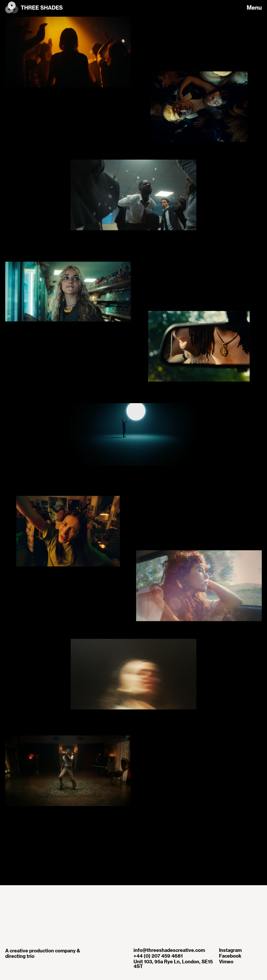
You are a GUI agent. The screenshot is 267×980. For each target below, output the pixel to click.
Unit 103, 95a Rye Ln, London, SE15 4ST (173, 964)
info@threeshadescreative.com (169, 950)
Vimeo (226, 962)
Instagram (230, 950)
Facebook (230, 956)
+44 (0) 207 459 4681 (158, 956)
